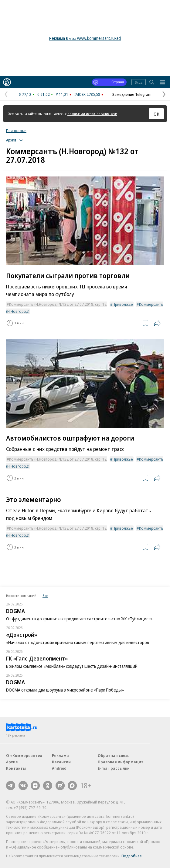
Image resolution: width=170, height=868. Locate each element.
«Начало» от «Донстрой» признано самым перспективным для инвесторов (78, 642)
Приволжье (16, 131)
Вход (139, 82)
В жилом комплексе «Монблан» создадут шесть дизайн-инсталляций (72, 666)
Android (59, 768)
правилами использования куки (92, 114)
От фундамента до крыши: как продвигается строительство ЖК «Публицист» (79, 619)
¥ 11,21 (62, 94)
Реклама (60, 755)
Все (45, 596)
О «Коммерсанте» (24, 755)
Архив (12, 762)
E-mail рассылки (114, 768)
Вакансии (61, 762)
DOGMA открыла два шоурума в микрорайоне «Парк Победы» (65, 690)
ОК (156, 114)
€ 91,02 (44, 94)
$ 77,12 (25, 94)
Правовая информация (121, 762)
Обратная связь (114, 755)
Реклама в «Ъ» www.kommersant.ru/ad (85, 38)
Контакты (16, 768)
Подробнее (132, 856)
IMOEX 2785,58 (87, 94)
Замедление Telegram (132, 94)
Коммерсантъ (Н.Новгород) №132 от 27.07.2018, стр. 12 (58, 304)
